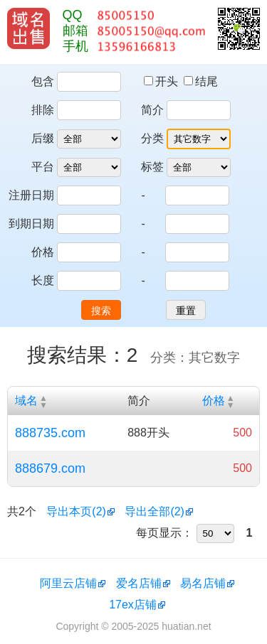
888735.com (50, 433)
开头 (162, 81)
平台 (43, 167)
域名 (26, 401)
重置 (186, 311)
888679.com (50, 468)
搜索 (101, 311)
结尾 (201, 81)
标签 (152, 167)
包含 (43, 81)
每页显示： (164, 533)
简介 (152, 110)
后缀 (43, 138)
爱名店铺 (139, 583)
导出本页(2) (76, 511)
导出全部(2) (155, 511)
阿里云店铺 (68, 583)
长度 (43, 280)
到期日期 (31, 224)
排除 (43, 110)
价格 (43, 252)
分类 (152, 138)
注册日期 (31, 195)
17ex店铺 (133, 605)
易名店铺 (203, 583)
